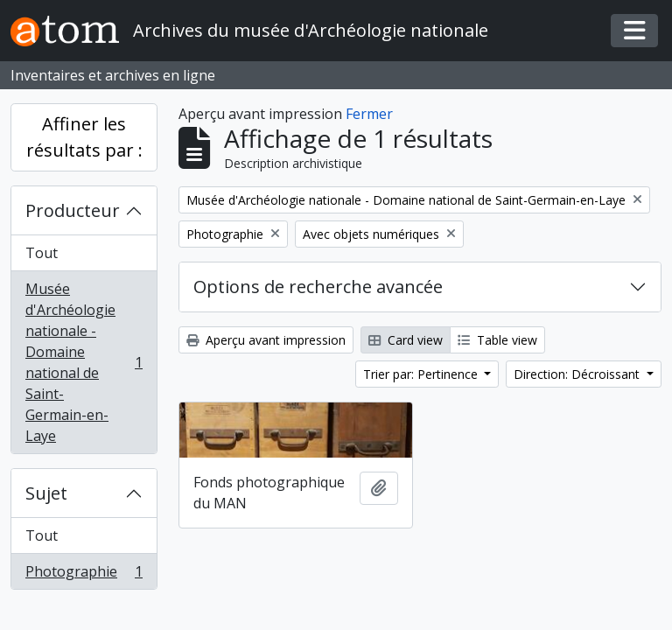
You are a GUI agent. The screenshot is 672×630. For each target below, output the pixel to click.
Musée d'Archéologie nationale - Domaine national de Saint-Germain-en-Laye (84, 362)
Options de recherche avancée (318, 287)
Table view (497, 340)
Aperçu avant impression (266, 340)
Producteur (73, 210)
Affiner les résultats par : (84, 137)
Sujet (46, 493)
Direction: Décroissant (578, 374)
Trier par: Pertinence (422, 374)
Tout (42, 253)
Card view (406, 340)
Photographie (84, 575)
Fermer (369, 114)
